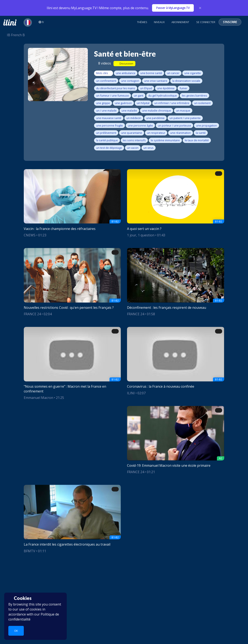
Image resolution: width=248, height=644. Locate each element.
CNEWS (30, 235)
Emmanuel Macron (38, 398)
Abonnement (180, 22)
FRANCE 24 (32, 314)
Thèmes (142, 22)
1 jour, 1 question (141, 235)
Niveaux (159, 22)
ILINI (131, 393)
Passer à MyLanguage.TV (173, 8)
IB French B (14, 35)
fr (41, 22)
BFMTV (30, 551)
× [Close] (200, 8)
